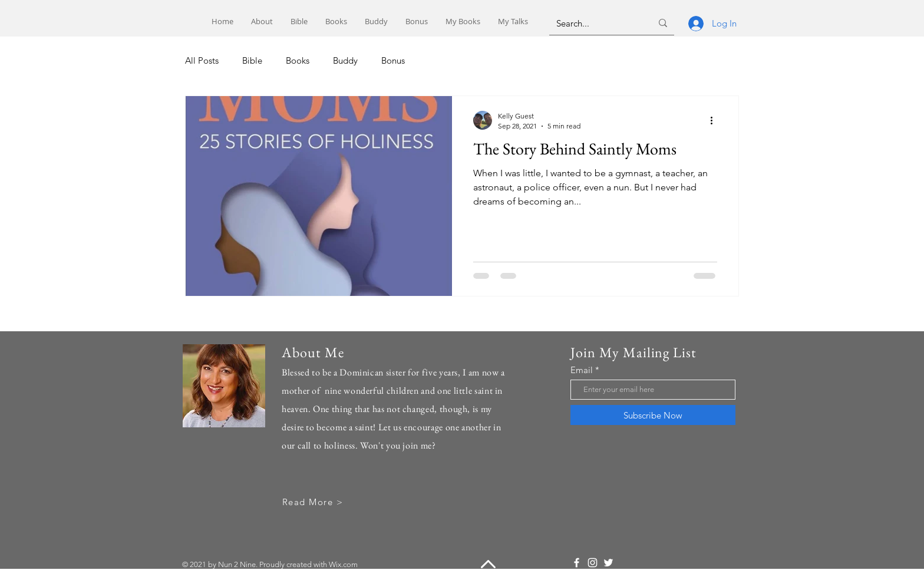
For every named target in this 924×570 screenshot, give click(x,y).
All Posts (202, 60)
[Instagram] (593, 563)
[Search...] (595, 23)
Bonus (393, 60)
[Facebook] (577, 563)
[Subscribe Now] (653, 415)
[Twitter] (608, 563)
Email (582, 370)
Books (298, 60)
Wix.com (343, 564)
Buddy (345, 60)
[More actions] (715, 120)
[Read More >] (314, 502)
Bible (252, 60)
